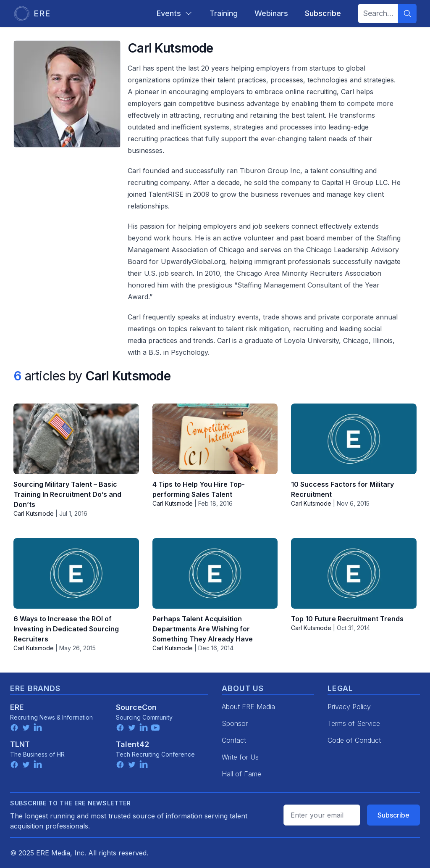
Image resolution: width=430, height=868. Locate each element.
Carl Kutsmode (34, 513)
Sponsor (235, 723)
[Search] (407, 13)
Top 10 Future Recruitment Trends (347, 619)
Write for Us (240, 757)
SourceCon (136, 707)
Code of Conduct (354, 740)
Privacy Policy (349, 707)
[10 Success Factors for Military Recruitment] (354, 439)
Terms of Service (354, 723)
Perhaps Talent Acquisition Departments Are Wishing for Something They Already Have (203, 629)
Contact (234, 740)
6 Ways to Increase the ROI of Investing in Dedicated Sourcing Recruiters (66, 629)
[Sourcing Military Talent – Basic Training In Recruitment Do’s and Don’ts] (76, 439)
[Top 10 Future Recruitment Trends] (354, 573)
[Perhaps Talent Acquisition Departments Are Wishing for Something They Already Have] (215, 573)
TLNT (20, 744)
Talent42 (132, 744)
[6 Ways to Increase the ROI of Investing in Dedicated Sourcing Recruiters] (76, 573)
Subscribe (393, 815)
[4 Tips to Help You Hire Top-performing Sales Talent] (215, 439)
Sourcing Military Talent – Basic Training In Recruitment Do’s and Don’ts (67, 494)
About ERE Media (248, 707)
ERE (17, 707)
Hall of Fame (241, 774)
